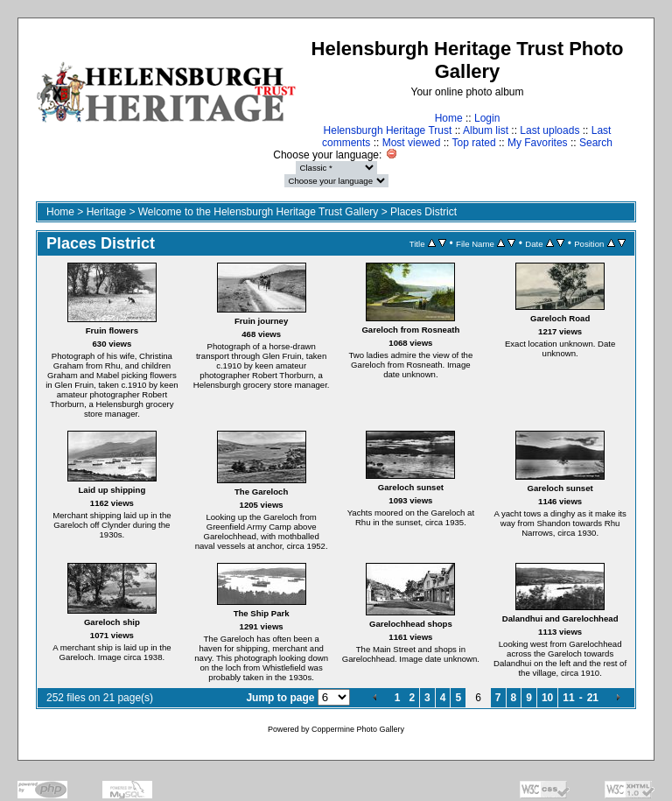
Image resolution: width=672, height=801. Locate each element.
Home (449, 118)
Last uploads (549, 130)
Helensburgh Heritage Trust (388, 130)
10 (547, 698)
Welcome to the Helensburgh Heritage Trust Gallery (259, 212)
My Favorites (538, 143)
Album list (486, 130)
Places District (423, 212)
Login (487, 118)
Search (596, 143)
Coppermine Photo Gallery (358, 729)
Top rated (474, 143)
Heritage (106, 212)
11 (568, 698)
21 (593, 698)
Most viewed (412, 143)
